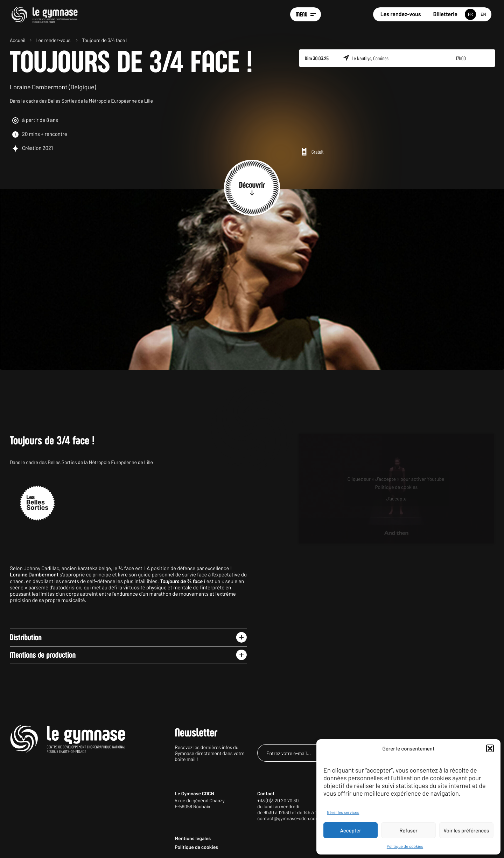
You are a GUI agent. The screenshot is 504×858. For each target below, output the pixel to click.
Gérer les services (343, 812)
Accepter (351, 830)
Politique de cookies (405, 846)
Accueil (18, 40)
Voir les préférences (466, 830)
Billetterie (445, 14)
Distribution (26, 637)
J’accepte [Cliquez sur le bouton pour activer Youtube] (396, 499)
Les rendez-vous (401, 14)
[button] (490, 748)
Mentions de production (43, 655)
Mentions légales (193, 838)
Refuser (408, 830)
